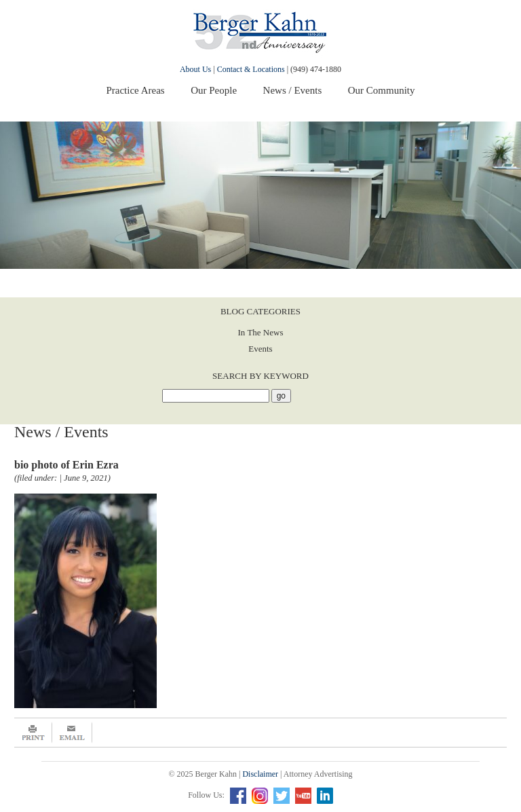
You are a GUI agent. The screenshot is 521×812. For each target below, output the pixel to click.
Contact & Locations (251, 69)
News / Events (293, 90)
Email (72, 733)
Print (33, 733)
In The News (261, 332)
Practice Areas (135, 90)
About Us (195, 69)
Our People (214, 90)
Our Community (382, 90)
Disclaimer (260, 774)
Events (260, 349)
